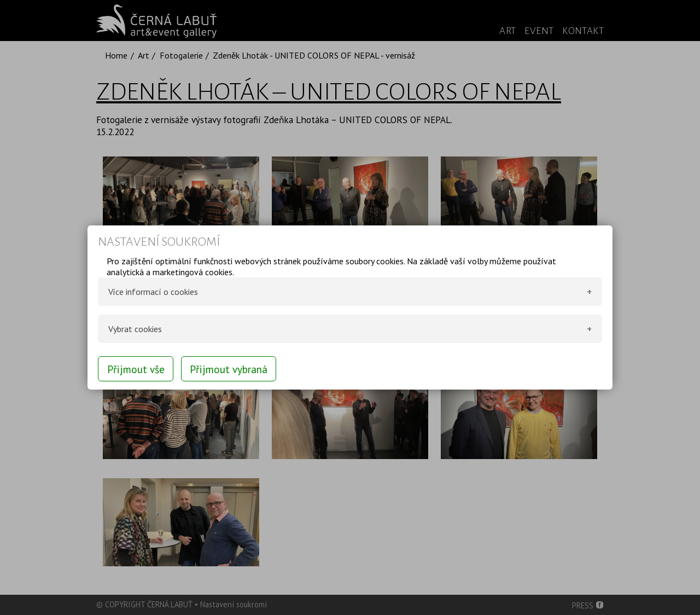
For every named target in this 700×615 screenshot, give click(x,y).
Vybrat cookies (135, 329)
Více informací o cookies (153, 292)
